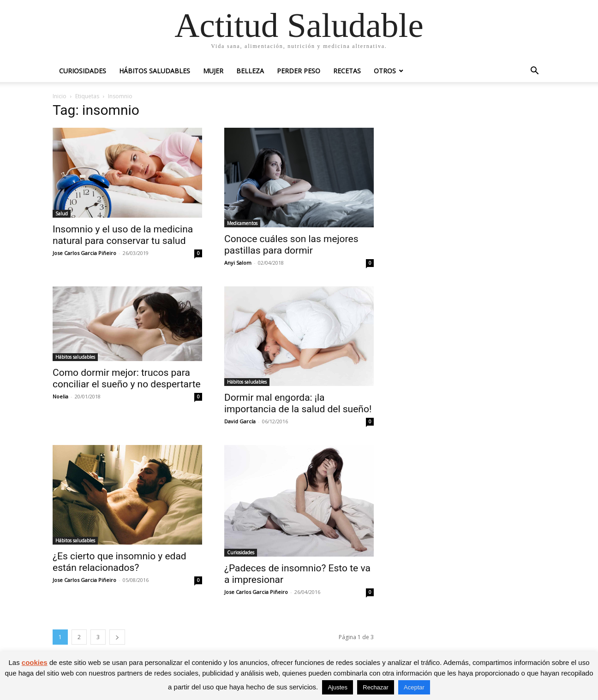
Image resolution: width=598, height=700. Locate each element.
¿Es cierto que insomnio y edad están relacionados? (120, 562)
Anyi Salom (238, 263)
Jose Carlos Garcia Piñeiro (84, 253)
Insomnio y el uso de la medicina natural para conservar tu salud (123, 235)
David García (240, 421)
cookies (35, 662)
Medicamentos (242, 223)
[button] (534, 72)
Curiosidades (83, 71)
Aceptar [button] (414, 687)
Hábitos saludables (155, 71)
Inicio (60, 96)
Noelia (60, 396)
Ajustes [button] (338, 687)
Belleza (250, 71)
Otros (385, 71)
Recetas (347, 71)
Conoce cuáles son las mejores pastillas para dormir (291, 245)
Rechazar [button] (376, 687)
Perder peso (299, 71)
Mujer (213, 71)
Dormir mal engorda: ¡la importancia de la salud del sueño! (298, 403)
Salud (62, 214)
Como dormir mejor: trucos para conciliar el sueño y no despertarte (127, 378)
